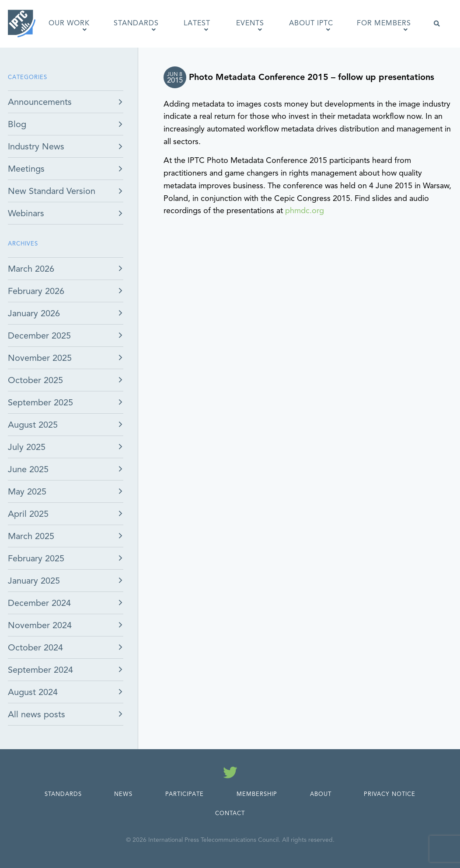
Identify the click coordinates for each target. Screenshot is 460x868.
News (123, 794)
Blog (17, 124)
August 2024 (33, 692)
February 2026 (36, 291)
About (321, 794)
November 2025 (40, 358)
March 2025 (31, 536)
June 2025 (28, 469)
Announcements (40, 102)
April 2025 (28, 514)
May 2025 (27, 492)
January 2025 (34, 581)
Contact (230, 813)
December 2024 (39, 603)
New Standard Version (52, 191)
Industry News (36, 147)
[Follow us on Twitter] (230, 774)
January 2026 (34, 313)
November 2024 (40, 625)
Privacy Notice (390, 794)
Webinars (26, 213)
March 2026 (31, 269)
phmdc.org (305, 211)
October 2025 (35, 380)
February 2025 (36, 558)
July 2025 (27, 447)
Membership (257, 794)
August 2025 (33, 425)
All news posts (37, 714)
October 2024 (35, 648)
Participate (185, 794)
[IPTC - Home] (22, 24)
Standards (63, 794)
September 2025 (40, 403)
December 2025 (39, 336)
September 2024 (40, 670)
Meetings (26, 169)
